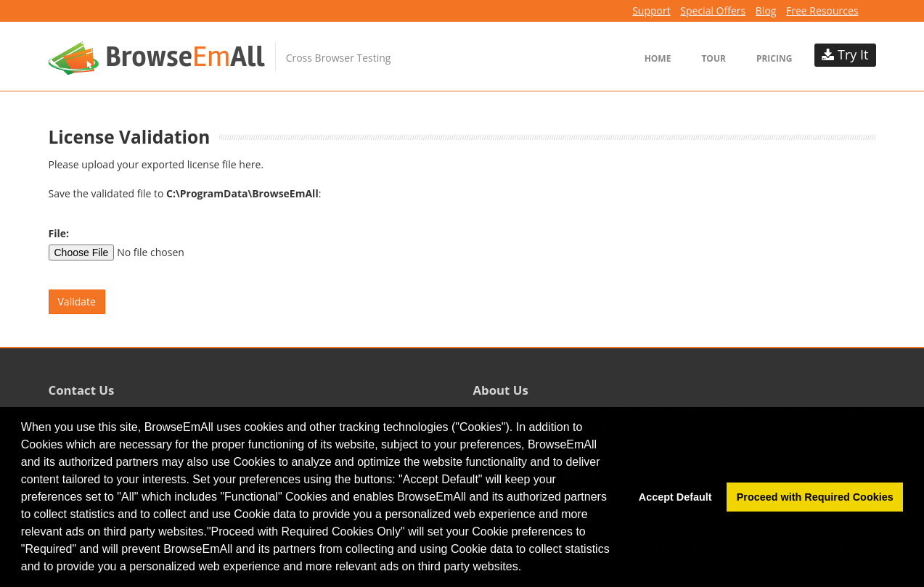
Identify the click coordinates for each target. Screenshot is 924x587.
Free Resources (822, 11)
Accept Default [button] (675, 497)
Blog (766, 11)
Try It (845, 54)
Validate (77, 301)
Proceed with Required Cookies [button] (815, 497)
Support (651, 11)
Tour (714, 58)
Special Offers (713, 11)
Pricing (774, 58)
